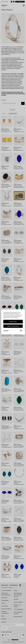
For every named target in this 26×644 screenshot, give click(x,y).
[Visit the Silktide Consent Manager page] (21, 331)
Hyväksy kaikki (13, 322)
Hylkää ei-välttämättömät (13, 326)
